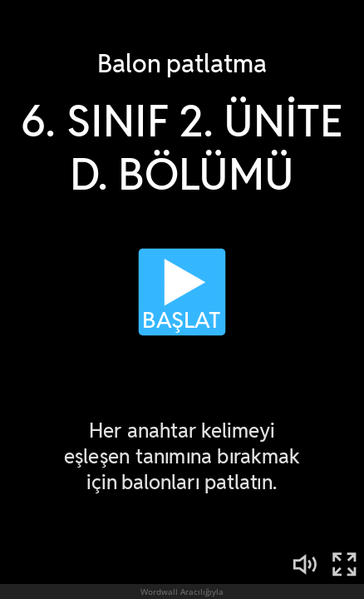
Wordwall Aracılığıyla (182, 592)
